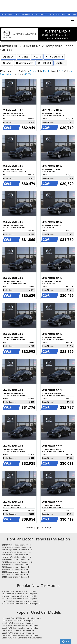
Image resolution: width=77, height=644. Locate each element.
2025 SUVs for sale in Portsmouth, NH (17, 552)
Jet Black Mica (54, 57)
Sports (35, 14)
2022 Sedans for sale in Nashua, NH (16, 577)
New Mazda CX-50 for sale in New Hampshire (20, 594)
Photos (56, 14)
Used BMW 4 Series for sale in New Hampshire (20, 635)
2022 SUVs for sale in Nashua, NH (15, 574)
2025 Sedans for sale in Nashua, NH (16, 560)
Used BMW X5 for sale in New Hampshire (18, 623)
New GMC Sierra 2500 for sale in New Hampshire (21, 604)
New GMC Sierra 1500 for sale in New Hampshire (21, 601)
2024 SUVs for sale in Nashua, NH (15, 565)
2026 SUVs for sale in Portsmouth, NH (17, 545)
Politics (17, 14)
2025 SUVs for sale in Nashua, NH (15, 555)
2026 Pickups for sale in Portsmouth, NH (17, 550)
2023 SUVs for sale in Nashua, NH (15, 570)
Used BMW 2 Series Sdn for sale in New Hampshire (22, 638)
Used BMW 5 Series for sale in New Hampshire (20, 628)
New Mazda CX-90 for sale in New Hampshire (20, 599)
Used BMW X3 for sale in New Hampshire (18, 621)
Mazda (24, 57)
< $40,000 (44, 63)
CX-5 (37, 57)
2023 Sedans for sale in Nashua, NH (16, 572)
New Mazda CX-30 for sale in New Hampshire (20, 596)
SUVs (7, 63)
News (10, 14)
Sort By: (60, 63)
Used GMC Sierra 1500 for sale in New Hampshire (21, 618)
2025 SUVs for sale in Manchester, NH (17, 557)
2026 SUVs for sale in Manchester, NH (17, 547)
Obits (49, 14)
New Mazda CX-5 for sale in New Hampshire (19, 591)
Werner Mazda (25, 63)
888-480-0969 (61, 38)
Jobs (63, 14)
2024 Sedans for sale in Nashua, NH (16, 567)
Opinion (42, 14)
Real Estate (71, 14)
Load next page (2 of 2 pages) (38, 528)
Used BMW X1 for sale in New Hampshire (18, 630)
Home (4, 14)
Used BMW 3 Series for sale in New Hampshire (20, 626)
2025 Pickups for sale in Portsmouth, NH (17, 562)
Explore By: (8, 57)
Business (26, 14)
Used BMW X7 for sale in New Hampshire (18, 633)
